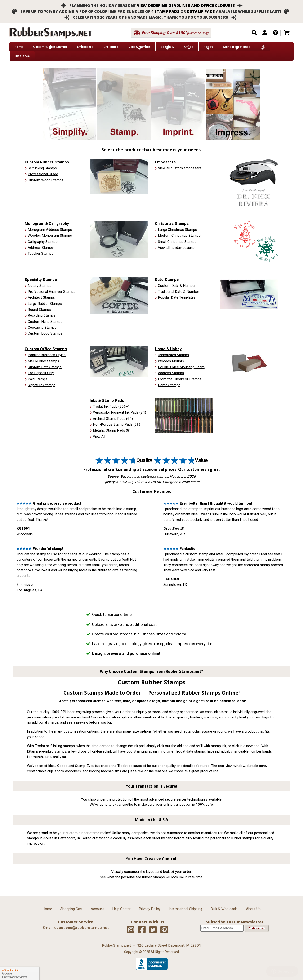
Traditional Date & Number (178, 292)
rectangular (191, 731)
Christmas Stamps (172, 223)
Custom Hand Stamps (45, 322)
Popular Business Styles (47, 355)
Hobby (208, 48)
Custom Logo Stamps (45, 333)
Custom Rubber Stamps (50, 48)
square (207, 731)
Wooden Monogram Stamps (50, 236)
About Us (253, 909)
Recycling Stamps (42, 315)
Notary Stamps (40, 286)
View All (99, 437)
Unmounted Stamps (173, 355)
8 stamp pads (201, 11)
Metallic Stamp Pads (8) (112, 430)
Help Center (121, 909)
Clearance (22, 56)
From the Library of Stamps (180, 379)
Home (19, 47)
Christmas (111, 47)
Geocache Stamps (42, 328)
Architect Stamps (41, 297)
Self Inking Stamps (42, 168)
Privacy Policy (150, 909)
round (222, 731)
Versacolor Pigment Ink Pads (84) (119, 412)
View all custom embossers (180, 168)
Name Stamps (169, 385)
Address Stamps (41, 248)
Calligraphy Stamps (43, 242)
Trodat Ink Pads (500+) (111, 407)
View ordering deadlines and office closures (186, 5)
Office (189, 48)
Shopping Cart (71, 909)
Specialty (167, 48)
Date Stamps (167, 280)
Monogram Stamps (237, 48)
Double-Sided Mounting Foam (181, 367)
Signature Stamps (42, 385)
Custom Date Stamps (45, 367)
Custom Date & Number (177, 286)
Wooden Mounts (171, 361)
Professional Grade (43, 174)
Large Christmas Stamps (177, 230)
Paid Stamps (38, 379)
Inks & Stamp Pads (107, 400)
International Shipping (185, 909)
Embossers (85, 47)
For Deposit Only (41, 373)
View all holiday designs (176, 248)
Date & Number (139, 48)
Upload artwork (106, 624)
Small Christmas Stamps (177, 242)
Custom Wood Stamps (46, 180)
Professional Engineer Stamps (51, 292)
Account (97, 909)
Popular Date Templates (177, 297)
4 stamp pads (165, 11)
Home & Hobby (168, 349)
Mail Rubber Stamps (43, 361)
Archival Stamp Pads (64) (113, 419)
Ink (263, 48)
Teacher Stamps (40, 254)
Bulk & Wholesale (224, 909)
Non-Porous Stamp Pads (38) (116, 424)
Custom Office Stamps (46, 349)
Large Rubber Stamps (45, 304)
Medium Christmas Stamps (179, 236)
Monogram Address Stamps (50, 230)
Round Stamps (39, 310)
